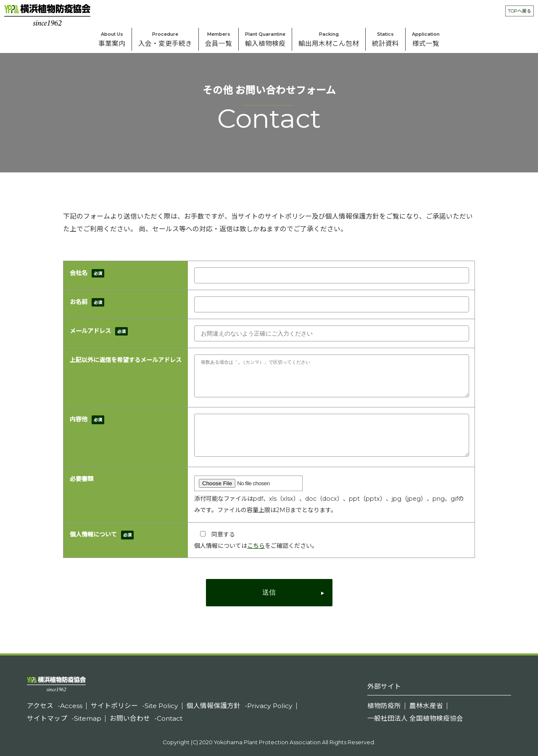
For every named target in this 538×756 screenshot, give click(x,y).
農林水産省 (426, 706)
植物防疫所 (384, 706)
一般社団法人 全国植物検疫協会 (415, 718)
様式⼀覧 (426, 38)
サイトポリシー (134, 706)
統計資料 (385, 38)
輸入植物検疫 (265, 38)
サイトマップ (64, 718)
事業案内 (112, 38)
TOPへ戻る (520, 11)
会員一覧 (219, 38)
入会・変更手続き (165, 38)
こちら (256, 546)
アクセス (55, 706)
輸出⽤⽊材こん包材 (329, 38)
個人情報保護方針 (240, 706)
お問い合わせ (146, 718)
